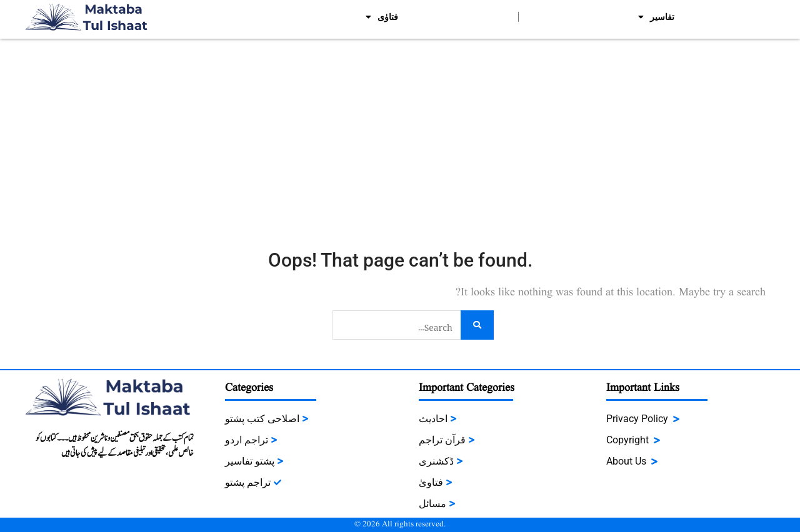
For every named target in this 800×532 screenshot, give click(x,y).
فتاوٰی (382, 17)
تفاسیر (656, 17)
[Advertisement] (400, 132)
